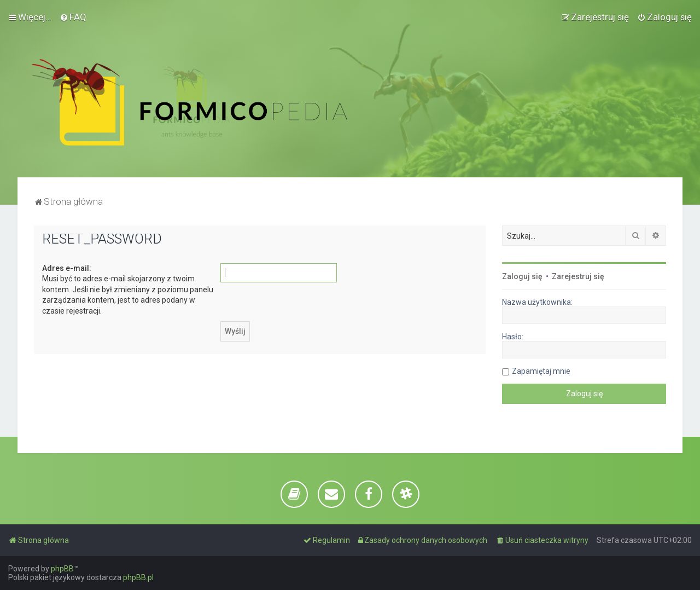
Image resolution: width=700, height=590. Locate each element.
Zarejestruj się (578, 276)
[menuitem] (73, 17)
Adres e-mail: (67, 268)
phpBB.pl (138, 577)
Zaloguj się (522, 276)
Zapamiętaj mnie (541, 371)
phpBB (62, 569)
